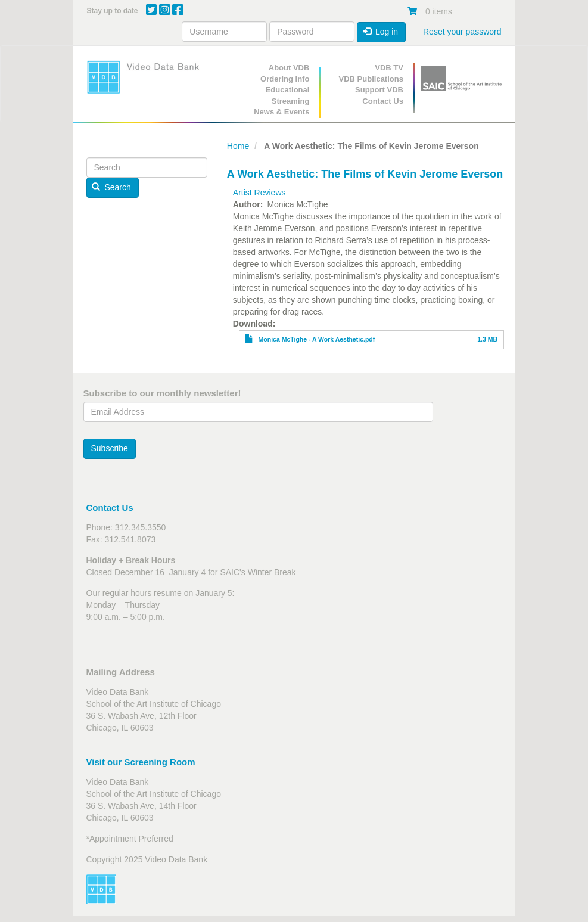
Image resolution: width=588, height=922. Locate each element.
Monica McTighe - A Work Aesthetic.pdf (317, 339)
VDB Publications (371, 79)
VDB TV (389, 68)
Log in (381, 32)
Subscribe (110, 448)
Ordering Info (285, 79)
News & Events (281, 112)
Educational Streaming (288, 95)
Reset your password (462, 32)
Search (111, 187)
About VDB (289, 68)
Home (238, 146)
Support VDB (379, 90)
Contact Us (383, 101)
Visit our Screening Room (141, 762)
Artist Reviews (259, 193)
